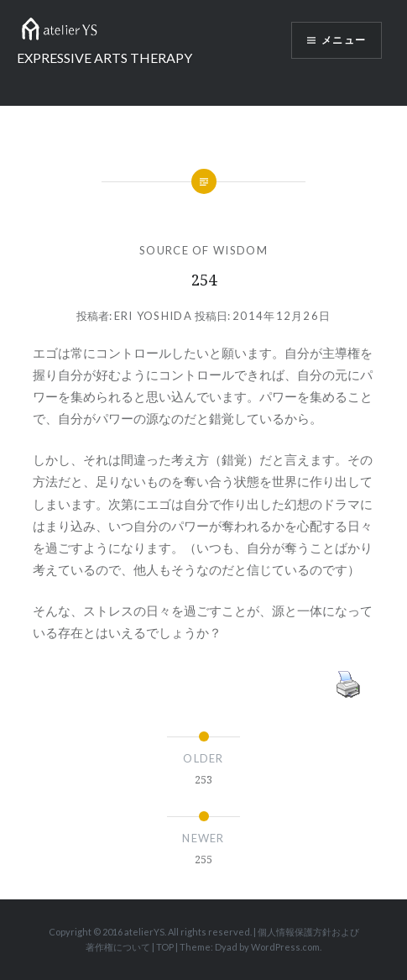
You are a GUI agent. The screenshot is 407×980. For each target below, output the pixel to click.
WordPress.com (285, 947)
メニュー (344, 40)
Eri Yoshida (153, 316)
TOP (165, 947)
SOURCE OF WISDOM (203, 250)
